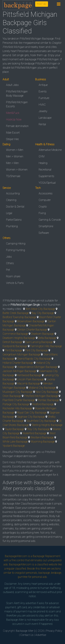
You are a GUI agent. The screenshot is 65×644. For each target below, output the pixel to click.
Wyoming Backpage (43, 442)
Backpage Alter (25, 631)
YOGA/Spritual (47, 183)
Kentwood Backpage (29, 375)
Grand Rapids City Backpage (34, 359)
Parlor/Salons (14, 220)
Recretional (45, 170)
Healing (43, 163)
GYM (42, 156)
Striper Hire (12, 139)
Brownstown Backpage (31, 321)
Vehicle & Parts (15, 283)
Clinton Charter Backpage (32, 330)
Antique (43, 85)
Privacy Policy (54, 631)
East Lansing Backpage (39, 342)
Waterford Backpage (34, 433)
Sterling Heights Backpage (47, 425)
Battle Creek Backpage (16, 313)
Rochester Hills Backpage (17, 408)
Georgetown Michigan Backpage (21, 354)
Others (10, 263)
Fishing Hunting (16, 250)
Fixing (42, 213)
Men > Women (15, 156)
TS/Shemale (13, 176)
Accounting (13, 193)
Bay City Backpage (43, 313)
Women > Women (17, 170)
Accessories (46, 193)
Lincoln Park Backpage (31, 379)
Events (43, 91)
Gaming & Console (50, 220)
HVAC (42, 105)
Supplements (46, 176)
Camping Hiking (16, 244)
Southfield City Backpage (41, 421)
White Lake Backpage (15, 442)
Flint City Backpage (36, 350)
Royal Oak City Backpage (32, 413)
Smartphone (46, 226)
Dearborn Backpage (42, 334)
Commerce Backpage (15, 334)
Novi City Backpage (47, 392)
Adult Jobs (12, 85)
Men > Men (12, 163)
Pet (8, 270)
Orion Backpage (12, 396)
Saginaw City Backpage (31, 417)
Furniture (44, 98)
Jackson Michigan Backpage (19, 371)
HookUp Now (14, 119)
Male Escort (13, 133)
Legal (9, 213)
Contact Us (27, 635)
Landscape (45, 118)
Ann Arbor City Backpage (40, 309)
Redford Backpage (43, 404)
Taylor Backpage (14, 429)
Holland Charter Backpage (18, 363)
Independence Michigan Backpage (37, 367)
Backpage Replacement (47, 556)
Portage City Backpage (16, 404)
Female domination (17, 126)
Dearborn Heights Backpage (19, 338)
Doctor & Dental (15, 207)
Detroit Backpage (12, 342)
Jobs (9, 257)
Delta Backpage (47, 338)
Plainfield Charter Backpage (19, 400)
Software (44, 233)
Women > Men (15, 150)
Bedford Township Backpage (19, 317)
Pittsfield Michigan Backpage (41, 396)
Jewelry (43, 111)
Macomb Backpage (29, 384)
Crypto (43, 207)
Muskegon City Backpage (18, 392)
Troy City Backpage (38, 429)
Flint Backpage (14, 350)
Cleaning (11, 200)
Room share (13, 276)
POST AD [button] (42, 4)
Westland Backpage (42, 437)
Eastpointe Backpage (15, 346)
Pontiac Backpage (48, 400)
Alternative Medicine (50, 150)
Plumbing (12, 226)
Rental (42, 124)
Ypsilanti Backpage (14, 446)
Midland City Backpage (42, 388)
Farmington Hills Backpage (46, 346)
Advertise (41, 635)
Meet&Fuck (13, 113)
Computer (45, 200)
